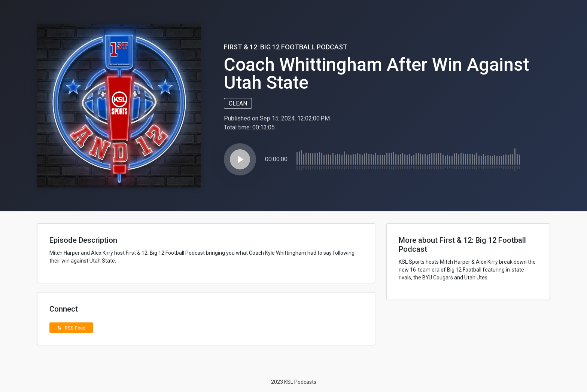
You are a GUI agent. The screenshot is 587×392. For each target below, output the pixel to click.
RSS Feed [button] (71, 328)
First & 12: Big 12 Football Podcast (286, 47)
